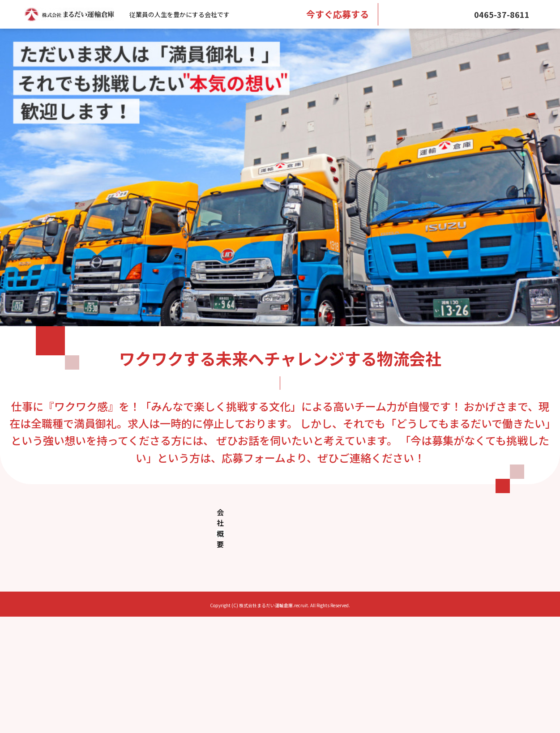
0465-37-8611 (502, 14)
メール (427, 14)
